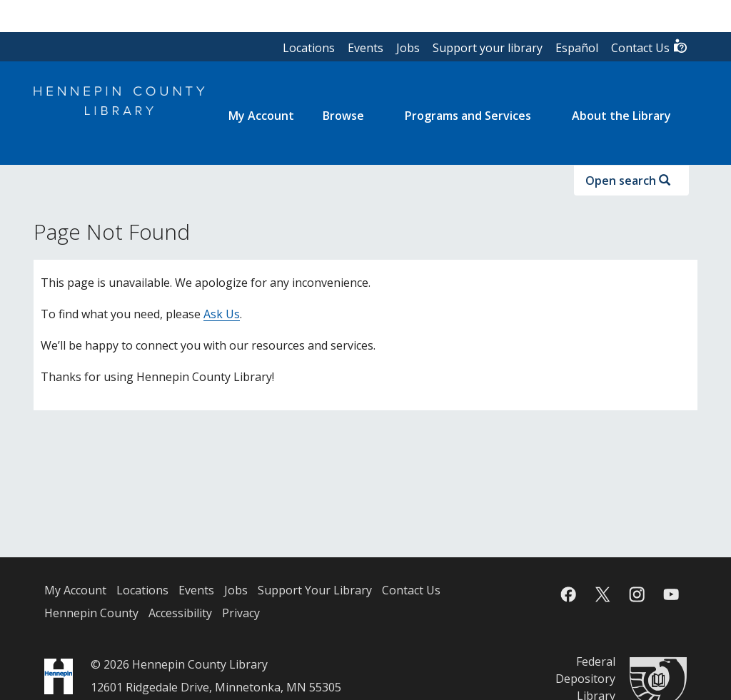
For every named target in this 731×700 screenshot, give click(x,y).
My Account (75, 590)
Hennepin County (91, 613)
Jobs (408, 48)
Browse (343, 116)
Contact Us (650, 47)
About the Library (621, 116)
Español (577, 48)
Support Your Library (315, 590)
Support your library (488, 48)
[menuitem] (261, 116)
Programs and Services (468, 116)
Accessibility (180, 613)
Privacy (241, 613)
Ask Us (222, 314)
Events (365, 48)
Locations (309, 48)
